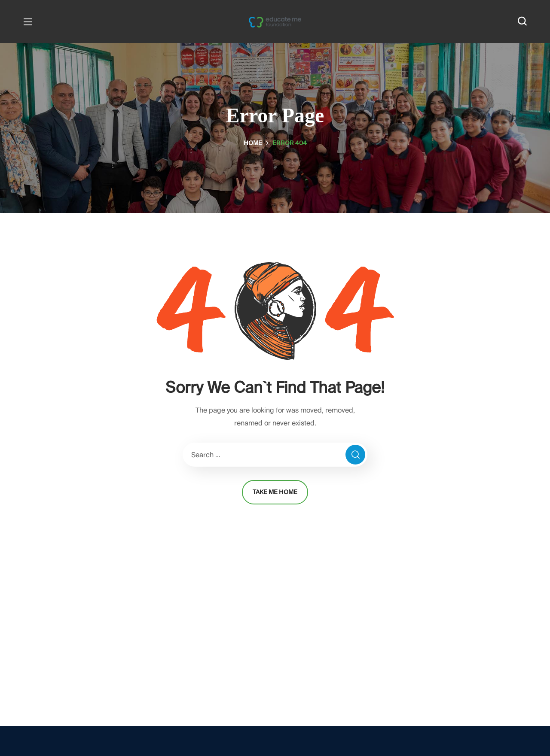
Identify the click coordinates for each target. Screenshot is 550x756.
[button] (522, 21)
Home (253, 143)
